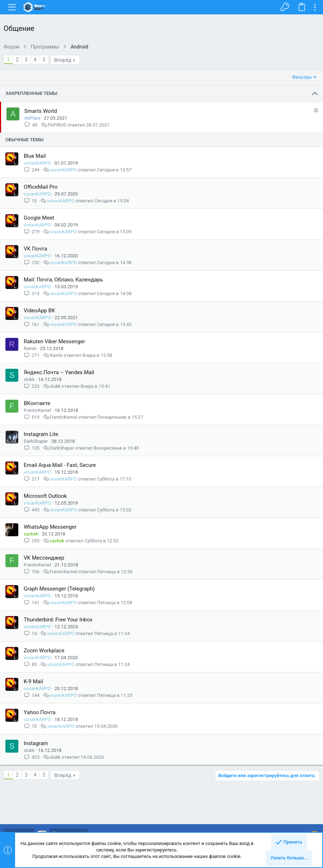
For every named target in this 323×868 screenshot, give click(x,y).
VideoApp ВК (40, 311)
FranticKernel (37, 410)
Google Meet (39, 218)
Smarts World (41, 111)
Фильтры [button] (302, 77)
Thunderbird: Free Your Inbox (58, 620)
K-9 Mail (33, 681)
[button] (12, 7)
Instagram (36, 743)
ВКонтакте (37, 403)
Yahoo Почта (40, 712)
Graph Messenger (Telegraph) (59, 589)
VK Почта (35, 249)
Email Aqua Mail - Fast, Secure (60, 465)
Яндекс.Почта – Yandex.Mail (59, 372)
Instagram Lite (41, 434)
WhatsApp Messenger (50, 527)
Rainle (30, 348)
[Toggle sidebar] (315, 7)
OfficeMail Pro (41, 187)
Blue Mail (35, 156)
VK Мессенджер (44, 558)
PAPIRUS (57, 125)
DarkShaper (36, 441)
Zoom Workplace (44, 651)
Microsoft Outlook (45, 496)
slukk (29, 379)
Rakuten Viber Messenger (54, 341)
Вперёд (63, 60)
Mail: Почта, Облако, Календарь (63, 280)
